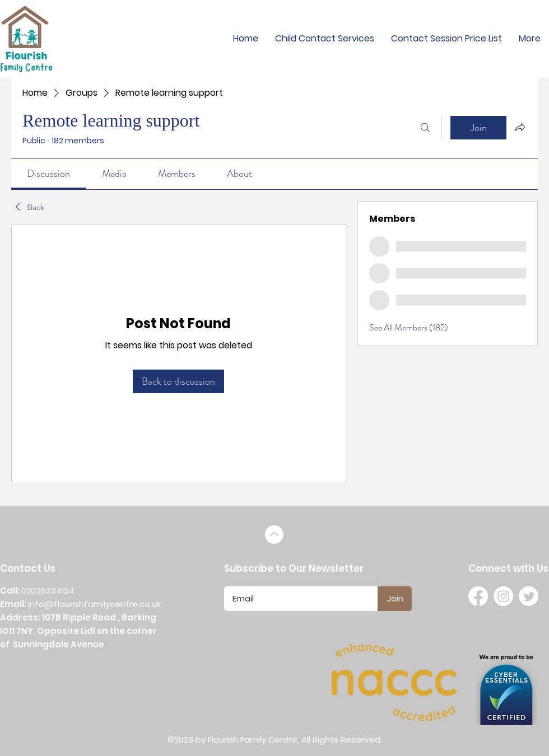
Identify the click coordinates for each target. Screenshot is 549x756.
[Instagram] (503, 596)
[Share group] (520, 127)
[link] (48, 174)
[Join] (395, 599)
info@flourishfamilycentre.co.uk (94, 604)
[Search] (425, 128)
